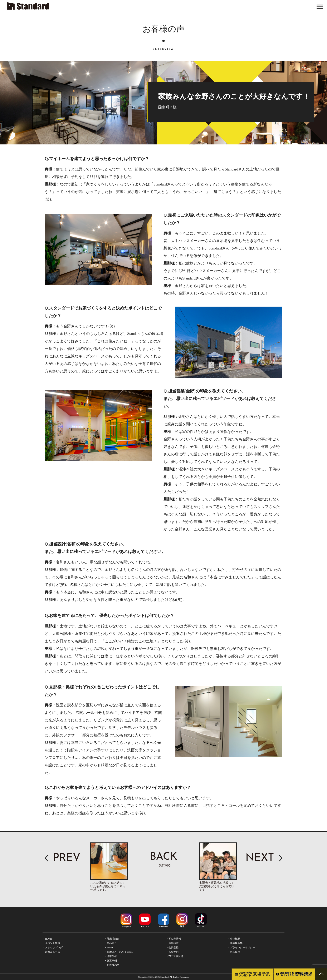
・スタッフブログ (53, 947)
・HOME (47, 939)
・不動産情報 (174, 939)
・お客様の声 (112, 965)
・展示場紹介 (112, 939)
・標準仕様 (111, 956)
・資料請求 (172, 943)
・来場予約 (172, 952)
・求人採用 (234, 952)
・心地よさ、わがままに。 (119, 952)
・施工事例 (111, 961)
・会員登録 (172, 947)
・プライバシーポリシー (241, 947)
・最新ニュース (51, 952)
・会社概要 (234, 939)
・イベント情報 (51, 943)
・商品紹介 (111, 943)
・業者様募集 (235, 943)
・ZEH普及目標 (175, 956)
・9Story (109, 947)
